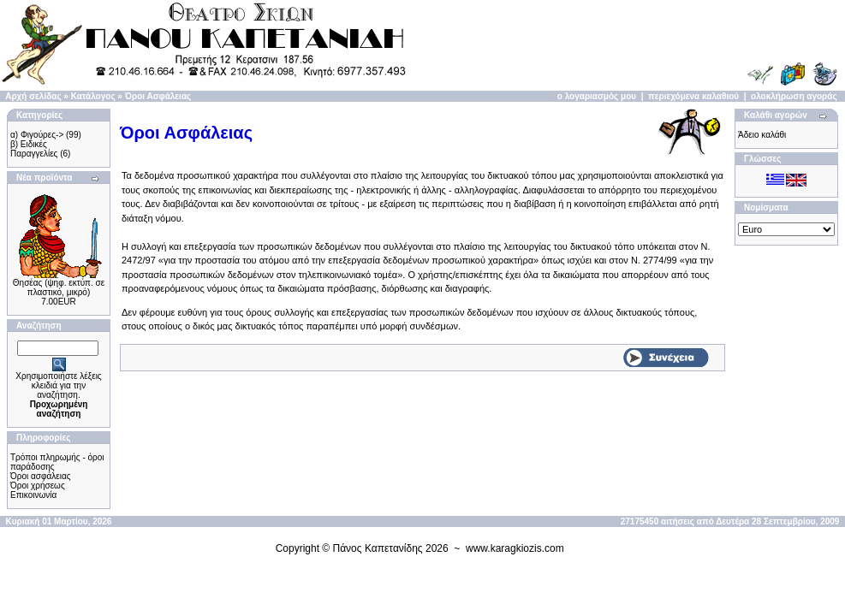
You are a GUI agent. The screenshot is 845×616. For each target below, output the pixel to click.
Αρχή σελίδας (33, 96)
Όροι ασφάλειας (41, 476)
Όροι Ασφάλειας (158, 96)
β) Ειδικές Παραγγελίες (34, 149)
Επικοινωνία (33, 495)
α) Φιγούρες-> (37, 135)
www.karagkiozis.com (515, 548)
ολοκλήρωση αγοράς (794, 96)
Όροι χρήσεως (38, 486)
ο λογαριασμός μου (597, 96)
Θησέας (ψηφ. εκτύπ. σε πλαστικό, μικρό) (59, 287)
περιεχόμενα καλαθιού (693, 96)
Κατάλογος (93, 96)
